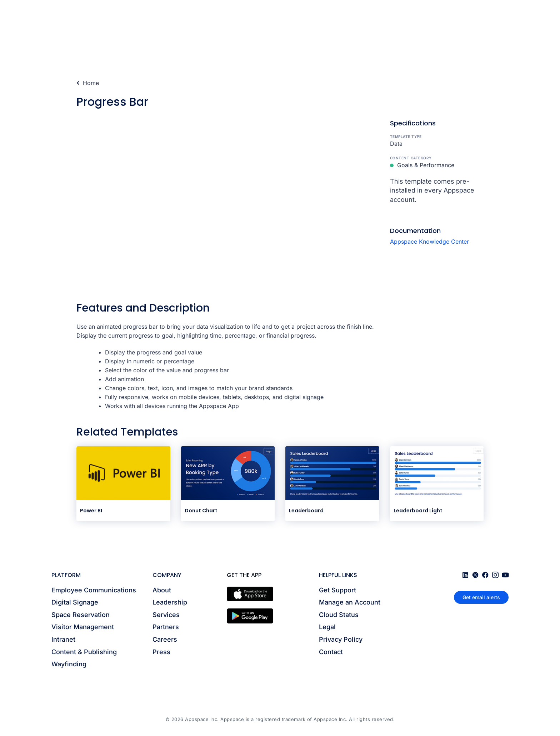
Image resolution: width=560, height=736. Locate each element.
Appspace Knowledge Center (429, 242)
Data (396, 144)
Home (88, 83)
